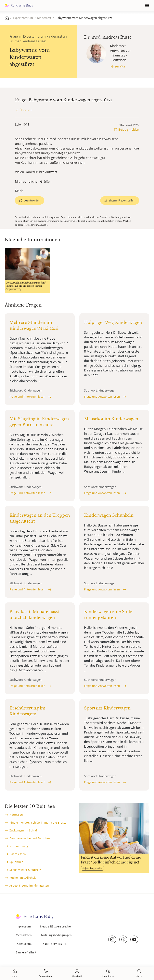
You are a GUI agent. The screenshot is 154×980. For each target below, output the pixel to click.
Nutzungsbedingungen (56, 935)
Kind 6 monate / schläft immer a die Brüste (38, 823)
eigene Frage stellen (122, 200)
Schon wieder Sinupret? (25, 870)
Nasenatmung (19, 846)
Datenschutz (24, 944)
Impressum (23, 926)
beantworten (32, 200)
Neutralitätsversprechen (56, 926)
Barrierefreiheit (26, 952)
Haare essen (18, 854)
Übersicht (26, 110)
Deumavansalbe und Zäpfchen (30, 838)
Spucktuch (16, 862)
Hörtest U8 (16, 815)
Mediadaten (24, 935)
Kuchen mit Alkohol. (23, 878)
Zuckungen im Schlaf (23, 830)
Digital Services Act (54, 944)
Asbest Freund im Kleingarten (29, 885)
